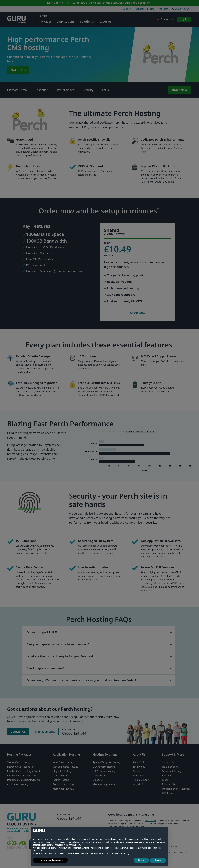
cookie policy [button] (75, 845)
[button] (164, 831)
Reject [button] (141, 860)
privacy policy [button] (157, 839)
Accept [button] (158, 860)
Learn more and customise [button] (50, 860)
